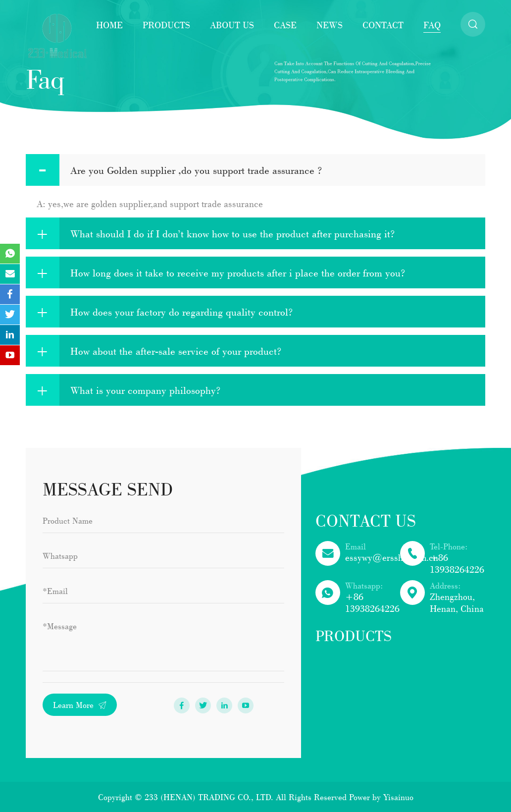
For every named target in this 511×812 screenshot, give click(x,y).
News (330, 25)
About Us (232, 25)
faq (432, 25)
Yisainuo (398, 797)
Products (166, 25)
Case (285, 25)
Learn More (80, 705)
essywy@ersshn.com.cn (392, 557)
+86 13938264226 (457, 563)
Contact (383, 25)
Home (109, 25)
